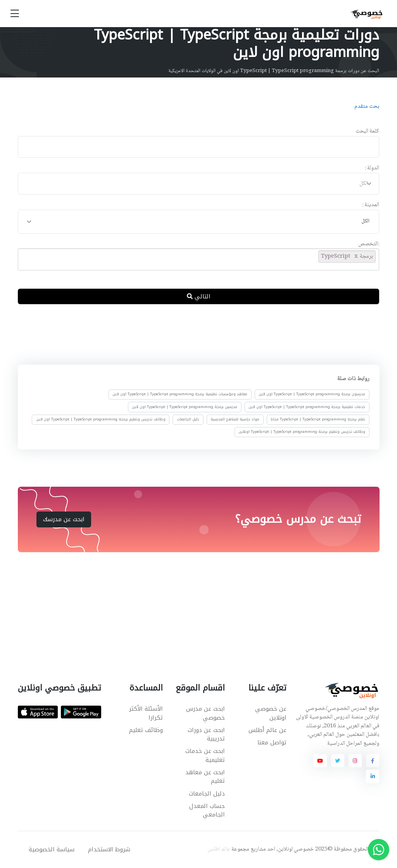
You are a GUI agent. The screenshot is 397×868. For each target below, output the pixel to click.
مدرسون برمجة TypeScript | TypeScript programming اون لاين (312, 394)
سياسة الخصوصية (52, 849)
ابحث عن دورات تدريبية (206, 735)
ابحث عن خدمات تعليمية (205, 755)
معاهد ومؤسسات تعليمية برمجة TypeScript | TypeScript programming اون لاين (180, 394)
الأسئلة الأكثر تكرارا (146, 713)
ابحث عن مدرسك (64, 519)
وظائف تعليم (146, 730)
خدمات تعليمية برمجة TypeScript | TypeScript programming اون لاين (307, 407)
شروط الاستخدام (109, 849)
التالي (199, 296)
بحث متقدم (367, 107)
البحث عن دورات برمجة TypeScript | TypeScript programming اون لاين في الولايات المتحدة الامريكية (274, 71)
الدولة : (372, 168)
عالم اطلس (219, 849)
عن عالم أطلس (268, 730)
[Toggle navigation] (15, 14)
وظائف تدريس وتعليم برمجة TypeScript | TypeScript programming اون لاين (101, 419)
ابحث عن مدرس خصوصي (205, 713)
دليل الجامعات (188, 419)
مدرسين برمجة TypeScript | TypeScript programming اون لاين (185, 407)
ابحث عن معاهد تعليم (205, 777)
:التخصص (369, 244)
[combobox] (199, 184)
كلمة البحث (367, 132)
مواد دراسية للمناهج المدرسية (235, 419)
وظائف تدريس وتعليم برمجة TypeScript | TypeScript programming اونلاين (302, 432)
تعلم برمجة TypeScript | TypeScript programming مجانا (318, 419)
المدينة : (371, 205)
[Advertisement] (193, 336)
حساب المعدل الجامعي (207, 810)
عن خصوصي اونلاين (271, 713)
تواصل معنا (272, 742)
